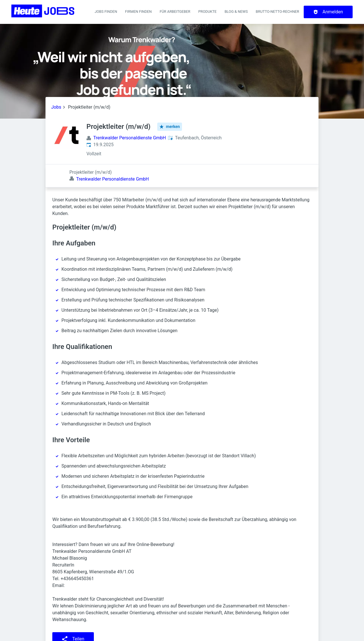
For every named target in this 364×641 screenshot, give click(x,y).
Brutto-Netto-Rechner (277, 12)
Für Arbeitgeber (175, 12)
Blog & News (236, 12)
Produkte (207, 12)
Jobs (56, 107)
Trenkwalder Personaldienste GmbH (130, 138)
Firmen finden (138, 12)
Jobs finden (106, 12)
